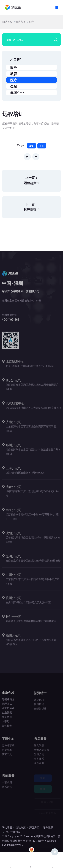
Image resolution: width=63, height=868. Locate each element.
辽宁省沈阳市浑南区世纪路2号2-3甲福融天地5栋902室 (33, 541)
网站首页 (7, 22)
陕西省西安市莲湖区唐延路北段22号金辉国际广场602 (32, 388)
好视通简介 (8, 701)
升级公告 (39, 756)
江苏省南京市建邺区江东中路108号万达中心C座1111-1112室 (32, 518)
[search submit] (57, 40)
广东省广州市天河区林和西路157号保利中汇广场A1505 (33, 583)
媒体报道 (7, 727)
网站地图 (7, 827)
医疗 (31, 22)
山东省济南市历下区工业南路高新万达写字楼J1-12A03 (33, 430)
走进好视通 (40, 710)
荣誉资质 (7, 718)
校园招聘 (39, 706)
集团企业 (17, 93)
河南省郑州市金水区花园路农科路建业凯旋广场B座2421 (33, 453)
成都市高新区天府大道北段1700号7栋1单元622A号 (32, 495)
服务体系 (39, 760)
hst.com (30, 836)
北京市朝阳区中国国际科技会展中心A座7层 (30, 367)
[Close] (55, 852)
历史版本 (7, 751)
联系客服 (39, 765)
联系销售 (7, 788)
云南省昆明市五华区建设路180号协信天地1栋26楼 (33, 562)
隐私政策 (21, 827)
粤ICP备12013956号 (33, 841)
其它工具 (7, 756)
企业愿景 (7, 714)
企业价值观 (8, 709)
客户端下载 (8, 747)
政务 (14, 67)
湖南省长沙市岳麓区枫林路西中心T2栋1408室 (31, 623)
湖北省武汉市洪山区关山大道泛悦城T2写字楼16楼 (33, 409)
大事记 (6, 723)
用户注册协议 (13, 832)
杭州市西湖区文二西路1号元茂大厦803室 (28, 604)
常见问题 (39, 747)
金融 (14, 86)
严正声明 (34, 827)
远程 (31, 146)
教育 (14, 74)
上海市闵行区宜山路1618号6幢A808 (25, 474)
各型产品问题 (41, 751)
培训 (42, 146)
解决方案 (21, 22)
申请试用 (7, 784)
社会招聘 (39, 701)
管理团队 (7, 705)
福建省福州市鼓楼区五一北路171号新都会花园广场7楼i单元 (32, 643)
